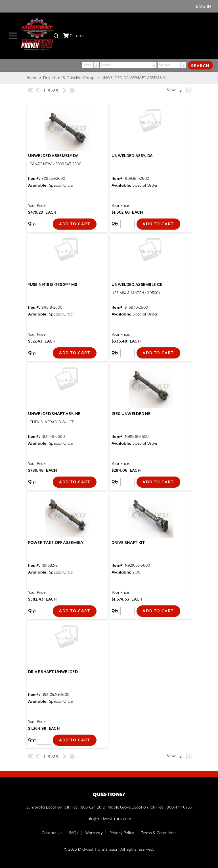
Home (32, 78)
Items (77, 36)
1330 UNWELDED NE (131, 414)
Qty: (32, 224)
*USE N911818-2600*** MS (53, 284)
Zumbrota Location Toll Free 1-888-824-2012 (66, 807)
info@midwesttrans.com (109, 818)
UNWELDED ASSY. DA (132, 156)
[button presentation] (96, 65)
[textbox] (126, 65)
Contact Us (52, 833)
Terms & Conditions (159, 833)
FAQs (74, 833)
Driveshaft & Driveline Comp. (69, 78)
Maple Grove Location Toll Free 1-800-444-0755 (150, 807)
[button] (200, 65)
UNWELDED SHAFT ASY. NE (54, 414)
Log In (204, 6)
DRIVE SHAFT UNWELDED (53, 672)
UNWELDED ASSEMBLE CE (137, 284)
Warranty (94, 833)
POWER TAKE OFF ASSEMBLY (56, 543)
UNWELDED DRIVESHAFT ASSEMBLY (133, 78)
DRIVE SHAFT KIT (128, 543)
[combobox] (91, 65)
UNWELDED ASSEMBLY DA (53, 156)
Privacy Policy (122, 833)
